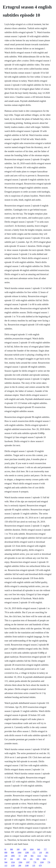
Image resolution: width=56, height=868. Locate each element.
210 (41, 852)
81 (5, 849)
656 (44, 859)
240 (26, 856)
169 (18, 849)
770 (35, 862)
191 (31, 859)
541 (25, 859)
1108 (27, 865)
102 (12, 859)
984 (12, 852)
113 (6, 865)
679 (40, 865)
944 (6, 862)
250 (6, 856)
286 (20, 865)
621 (46, 856)
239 (18, 859)
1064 (19, 852)
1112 (39, 856)
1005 (13, 856)
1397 (28, 862)
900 (12, 849)
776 (49, 862)
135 (34, 865)
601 (32, 856)
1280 (27, 852)
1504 (20, 862)
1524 (13, 862)
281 (47, 852)
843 (39, 849)
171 (34, 852)
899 (6, 852)
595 (38, 859)
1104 (42, 862)
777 (45, 849)
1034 (32, 849)
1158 (13, 865)
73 (19, 856)
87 (5, 859)
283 (25, 849)
